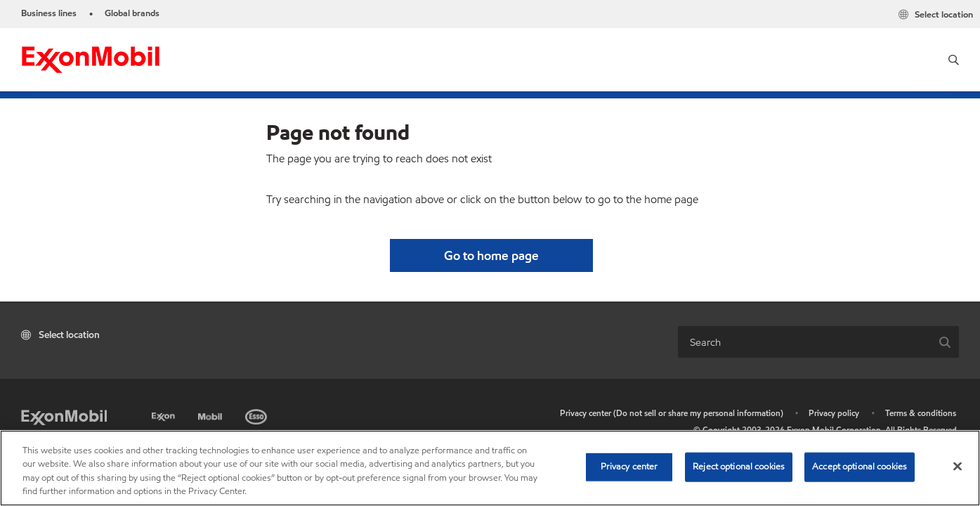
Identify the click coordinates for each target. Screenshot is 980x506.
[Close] (958, 466)
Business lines (49, 13)
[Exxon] (165, 414)
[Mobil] (211, 414)
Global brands (132, 13)
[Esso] (257, 414)
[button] (954, 60)
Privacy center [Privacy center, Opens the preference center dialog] (629, 467)
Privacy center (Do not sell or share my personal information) (672, 413)
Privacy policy (834, 413)
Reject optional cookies (739, 467)
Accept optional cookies (860, 467)
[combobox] (805, 342)
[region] (490, 468)
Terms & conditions (921, 413)
